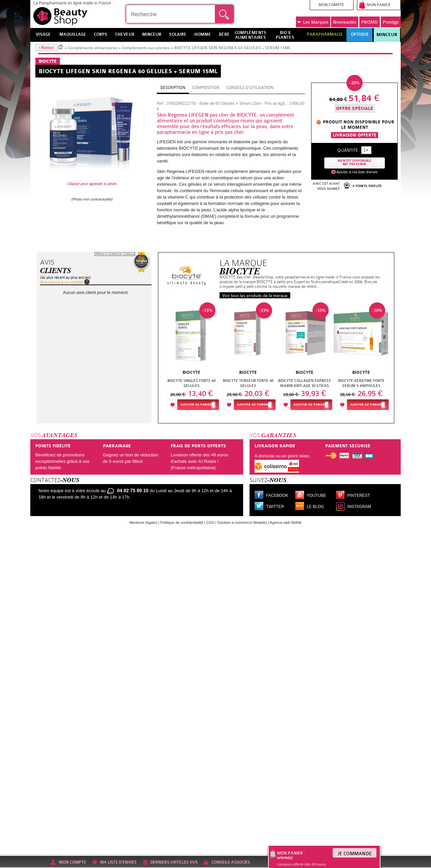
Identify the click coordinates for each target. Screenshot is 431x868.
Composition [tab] (206, 88)
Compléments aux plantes (146, 48)
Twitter (275, 507)
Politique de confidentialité (182, 522)
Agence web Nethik (286, 522)
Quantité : (349, 150)
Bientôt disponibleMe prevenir (355, 163)
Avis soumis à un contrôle (61, 282)
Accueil (61, 47)
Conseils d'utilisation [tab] (250, 88)
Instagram (359, 507)
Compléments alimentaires (93, 48)
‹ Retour (46, 48)
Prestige (391, 22)
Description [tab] (173, 88)
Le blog (315, 507)
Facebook (277, 496)
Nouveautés (345, 22)
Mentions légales (143, 522)
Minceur (387, 35)
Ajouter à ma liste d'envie (357, 172)
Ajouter (196, 405)
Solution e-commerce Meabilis (242, 522)
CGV (210, 522)
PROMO (370, 22)
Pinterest (359, 496)
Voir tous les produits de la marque (255, 296)
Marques (313, 22)
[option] (192, 358)
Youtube (317, 496)
